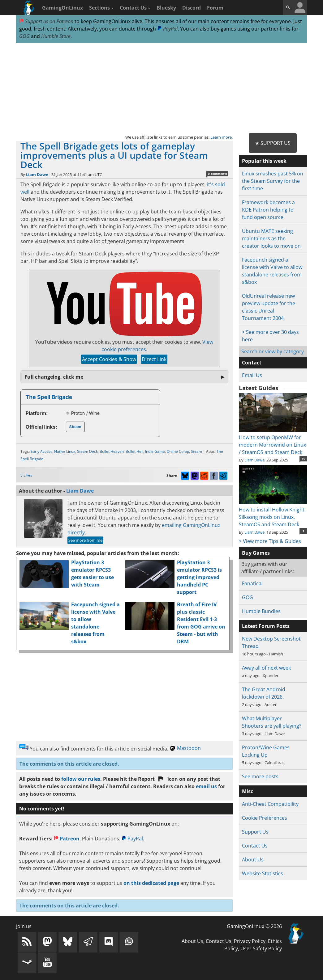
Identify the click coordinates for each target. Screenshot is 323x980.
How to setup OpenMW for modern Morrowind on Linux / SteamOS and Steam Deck (273, 441)
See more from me (85, 540)
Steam (75, 427)
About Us (253, 860)
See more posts (260, 776)
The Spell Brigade (49, 397)
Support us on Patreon (46, 21)
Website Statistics (263, 873)
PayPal (167, 29)
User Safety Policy (261, 948)
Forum (215, 8)
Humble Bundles (261, 611)
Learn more (221, 137)
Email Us (252, 375)
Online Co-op (178, 451)
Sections (101, 8)
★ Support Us (273, 143)
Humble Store (56, 36)
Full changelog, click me (54, 377)
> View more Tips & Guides (270, 541)
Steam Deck (87, 451)
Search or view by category (273, 351)
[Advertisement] (162, 88)
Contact (252, 363)
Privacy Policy (250, 941)
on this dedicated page (151, 883)
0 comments (217, 174)
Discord (192, 8)
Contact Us (135, 8)
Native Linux (65, 451)
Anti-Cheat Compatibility (270, 804)
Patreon (67, 839)
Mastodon (185, 748)
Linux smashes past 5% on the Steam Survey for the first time (273, 181)
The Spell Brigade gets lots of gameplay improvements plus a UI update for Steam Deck (114, 155)
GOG (24, 36)
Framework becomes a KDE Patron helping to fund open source (268, 210)
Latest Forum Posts (266, 626)
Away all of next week (266, 668)
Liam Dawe (37, 175)
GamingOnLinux (62, 8)
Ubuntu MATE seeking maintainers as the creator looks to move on (271, 238)
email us (206, 786)
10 (304, 459)
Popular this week (264, 161)
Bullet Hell (134, 451)
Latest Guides (258, 388)
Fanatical (252, 583)
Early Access (41, 451)
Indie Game (155, 451)
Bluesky (166, 8)
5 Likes (26, 475)
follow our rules (81, 779)
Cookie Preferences (265, 818)
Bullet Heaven (112, 451)
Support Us (255, 832)
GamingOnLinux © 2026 (254, 926)
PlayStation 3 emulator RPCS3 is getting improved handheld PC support (199, 577)
